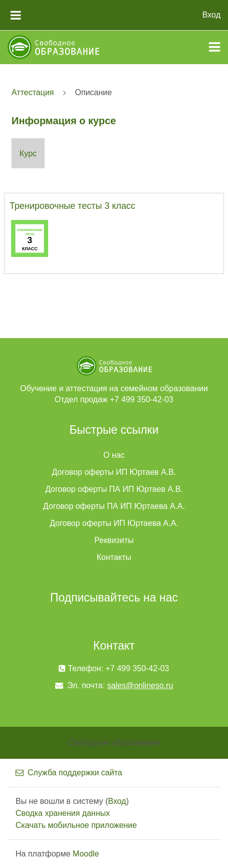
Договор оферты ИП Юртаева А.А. (114, 523)
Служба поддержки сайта (69, 773)
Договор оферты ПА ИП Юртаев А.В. (114, 489)
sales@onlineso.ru (140, 685)
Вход (211, 15)
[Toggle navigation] (214, 47)
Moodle (86, 854)
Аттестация (33, 92)
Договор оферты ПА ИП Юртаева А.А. (114, 506)
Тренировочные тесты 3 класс (72, 206)
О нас (114, 455)
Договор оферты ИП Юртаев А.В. (114, 472)
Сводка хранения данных (63, 813)
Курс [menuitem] (28, 154)
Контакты (114, 557)
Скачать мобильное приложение (76, 825)
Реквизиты (114, 540)
